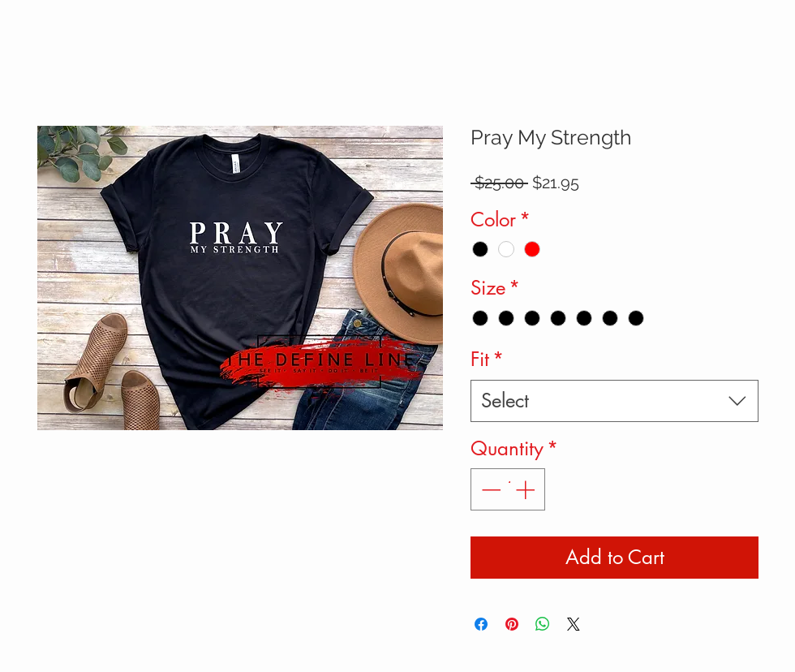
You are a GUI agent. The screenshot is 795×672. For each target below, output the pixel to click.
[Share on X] (574, 624)
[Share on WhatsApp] (543, 624)
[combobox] (615, 401)
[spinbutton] (508, 489)
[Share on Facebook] (481, 624)
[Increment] (526, 489)
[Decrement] (489, 489)
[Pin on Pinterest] (512, 624)
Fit (487, 359)
